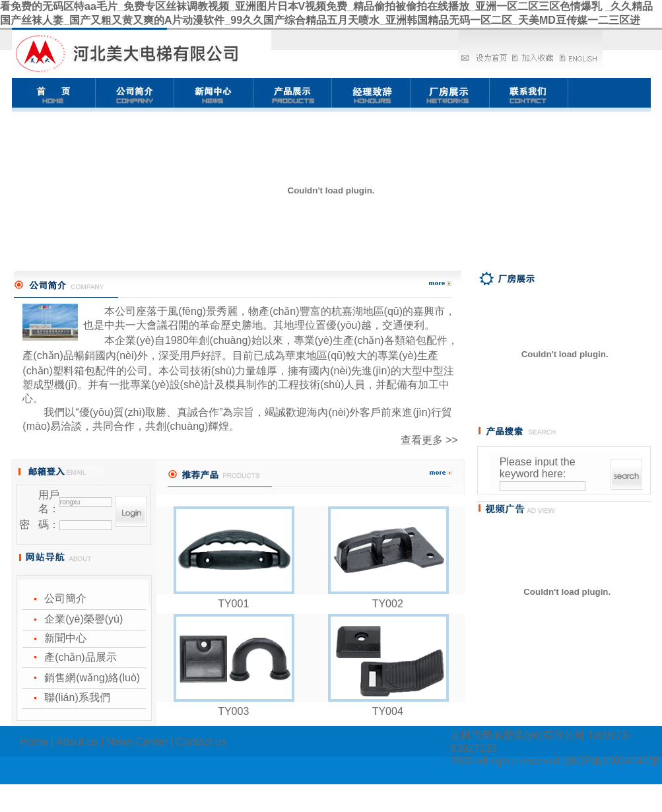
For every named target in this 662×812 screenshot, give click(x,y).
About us (77, 742)
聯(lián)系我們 (77, 697)
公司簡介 (65, 598)
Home (34, 742)
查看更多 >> (429, 440)
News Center (137, 742)
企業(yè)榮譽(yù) (83, 619)
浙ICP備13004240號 (611, 761)
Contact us (201, 742)
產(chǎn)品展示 (80, 657)
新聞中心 (65, 638)
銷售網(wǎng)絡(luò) (92, 678)
